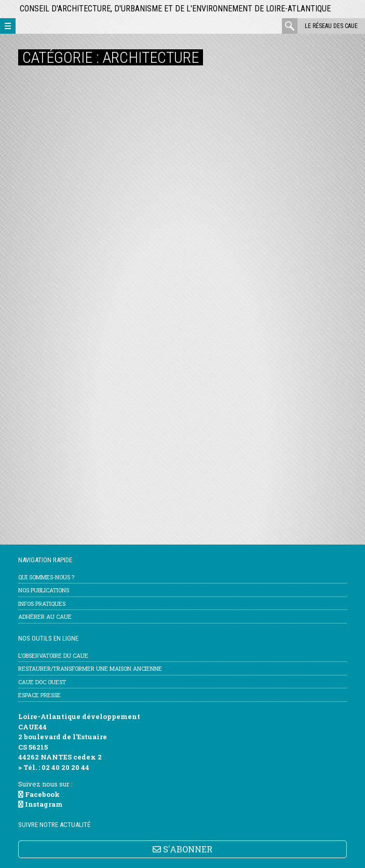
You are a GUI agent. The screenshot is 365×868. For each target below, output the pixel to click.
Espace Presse (39, 695)
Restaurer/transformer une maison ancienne (90, 668)
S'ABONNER (182, 849)
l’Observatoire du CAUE (53, 655)
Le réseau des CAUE (331, 26)
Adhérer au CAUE (45, 616)
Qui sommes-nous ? (46, 577)
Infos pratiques (42, 603)
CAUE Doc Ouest (42, 682)
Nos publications (44, 590)
